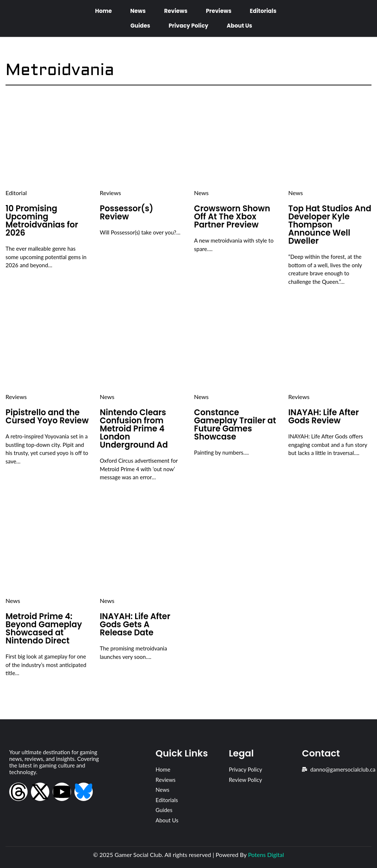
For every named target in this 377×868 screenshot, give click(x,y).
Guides (140, 26)
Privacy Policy (188, 26)
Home (103, 11)
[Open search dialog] (362, 18)
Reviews (176, 11)
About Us (239, 26)
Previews (219, 11)
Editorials (263, 11)
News (138, 11)
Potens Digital (266, 855)
